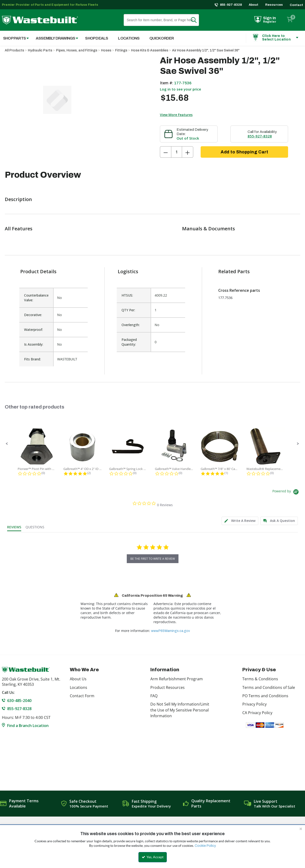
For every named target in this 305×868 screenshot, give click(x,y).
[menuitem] (54, 38)
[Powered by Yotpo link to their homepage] (286, 492)
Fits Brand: (32, 359)
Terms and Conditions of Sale (269, 687)
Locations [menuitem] (129, 38)
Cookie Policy (205, 846)
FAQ (154, 696)
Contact (296, 5)
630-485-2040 (19, 701)
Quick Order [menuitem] (162, 38)
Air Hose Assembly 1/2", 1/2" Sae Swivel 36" (206, 50)
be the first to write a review (153, 559)
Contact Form (82, 696)
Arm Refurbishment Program (177, 679)
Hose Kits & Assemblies (150, 50)
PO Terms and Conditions (265, 696)
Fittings (121, 50)
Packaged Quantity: (129, 342)
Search (197, 20)
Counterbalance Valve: (36, 298)
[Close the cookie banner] (301, 829)
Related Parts (234, 271)
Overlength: (131, 325)
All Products (14, 50)
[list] (151, 325)
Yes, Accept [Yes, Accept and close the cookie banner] (153, 857)
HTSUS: (127, 295)
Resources (274, 5)
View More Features (176, 115)
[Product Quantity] (177, 152)
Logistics (128, 271)
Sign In (269, 18)
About (254, 5)
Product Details (38, 271)
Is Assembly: (34, 344)
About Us (78, 679)
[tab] (240, 521)
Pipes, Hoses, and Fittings (77, 50)
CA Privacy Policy (257, 713)
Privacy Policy (254, 704)
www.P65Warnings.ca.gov (170, 631)
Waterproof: (33, 330)
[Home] (40, 20)
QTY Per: (128, 310)
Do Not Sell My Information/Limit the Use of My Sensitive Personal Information (180, 710)
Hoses (106, 50)
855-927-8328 (231, 5)
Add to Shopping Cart (244, 152)
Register (270, 22)
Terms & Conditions (260, 679)
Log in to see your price (180, 89)
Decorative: (33, 315)
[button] (7, 444)
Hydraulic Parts (40, 50)
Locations (79, 687)
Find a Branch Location (28, 726)
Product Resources (168, 687)
